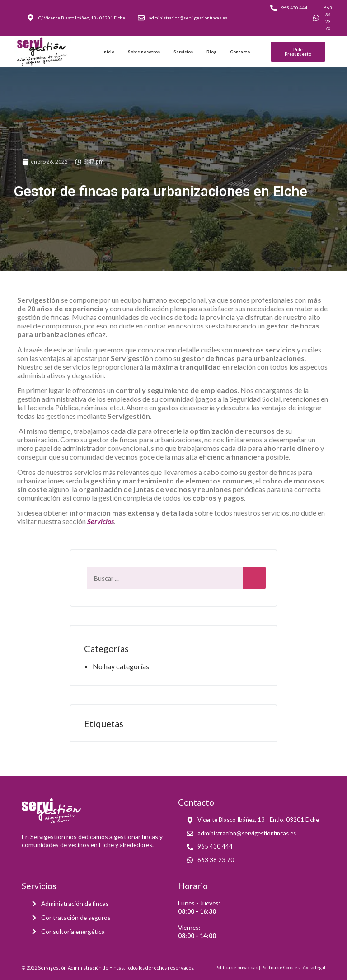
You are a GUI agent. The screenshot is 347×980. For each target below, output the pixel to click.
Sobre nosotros (144, 52)
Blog (211, 52)
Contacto (240, 52)
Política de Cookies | (282, 967)
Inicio (108, 52)
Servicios (183, 52)
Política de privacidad (237, 967)
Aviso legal (314, 967)
